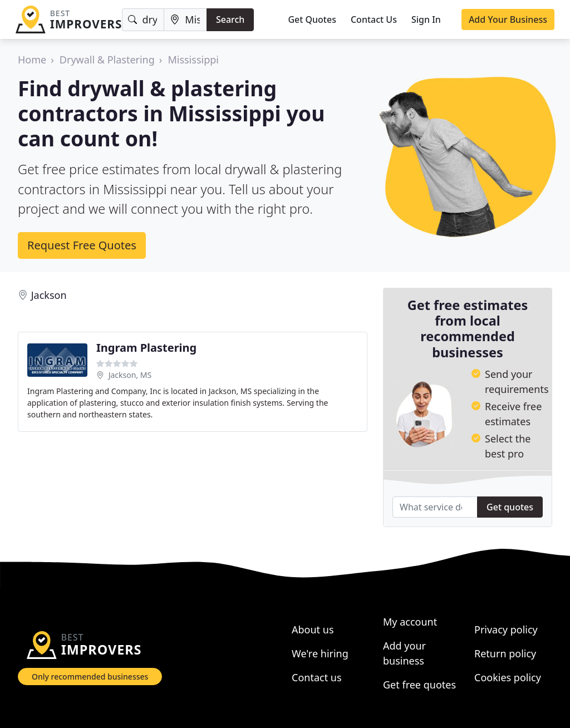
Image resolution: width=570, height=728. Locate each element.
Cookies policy (508, 677)
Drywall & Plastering (107, 60)
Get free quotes (419, 685)
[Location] (185, 20)
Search (230, 19)
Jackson (49, 295)
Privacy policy (506, 629)
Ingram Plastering (146, 348)
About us (313, 629)
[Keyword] (143, 20)
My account (410, 622)
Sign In (426, 19)
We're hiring (320, 653)
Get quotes (510, 507)
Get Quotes (312, 19)
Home (32, 60)
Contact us (317, 677)
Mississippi (193, 60)
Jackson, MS (130, 375)
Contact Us (374, 19)
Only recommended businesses (90, 677)
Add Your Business (508, 19)
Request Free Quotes (82, 245)
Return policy (505, 653)
